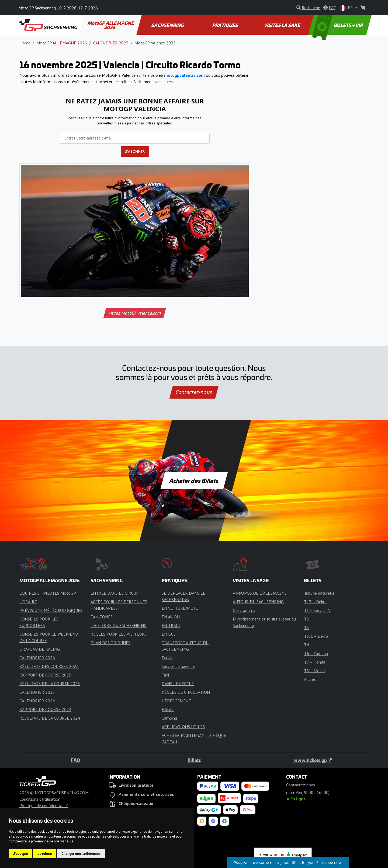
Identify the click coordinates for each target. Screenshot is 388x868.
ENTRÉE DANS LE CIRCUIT (115, 593)
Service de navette (179, 666)
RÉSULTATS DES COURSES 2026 (49, 666)
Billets (194, 760)
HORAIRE (28, 602)
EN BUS (169, 634)
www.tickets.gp (313, 760)
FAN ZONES (102, 617)
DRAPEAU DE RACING (40, 649)
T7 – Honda (315, 662)
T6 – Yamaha (316, 653)
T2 (306, 619)
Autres (310, 679)
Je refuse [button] (45, 854)
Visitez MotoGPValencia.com (135, 313)
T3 (306, 628)
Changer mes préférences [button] (81, 854)
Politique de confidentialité (44, 806)
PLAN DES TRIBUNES (110, 643)
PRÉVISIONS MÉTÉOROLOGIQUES (51, 610)
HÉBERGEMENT (176, 701)
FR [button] (347, 8)
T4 (306, 645)
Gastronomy (244, 610)
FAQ (75, 760)
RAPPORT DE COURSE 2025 (45, 675)
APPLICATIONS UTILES (183, 727)
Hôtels (168, 709)
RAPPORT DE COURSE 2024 (45, 709)
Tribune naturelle (319, 593)
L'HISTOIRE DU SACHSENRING (119, 625)
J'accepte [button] (20, 854)
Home (25, 43)
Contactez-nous (194, 392)
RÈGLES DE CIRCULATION (186, 692)
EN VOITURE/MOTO (180, 608)
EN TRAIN (171, 625)
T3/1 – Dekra (316, 636)
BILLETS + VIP (338, 25)
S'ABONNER (135, 151)
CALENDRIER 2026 (37, 658)
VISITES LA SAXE (283, 25)
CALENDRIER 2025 (111, 43)
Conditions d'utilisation (40, 799)
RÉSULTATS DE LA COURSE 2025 (50, 684)
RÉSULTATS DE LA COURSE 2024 (50, 718)
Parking (168, 658)
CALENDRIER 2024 (37, 701)
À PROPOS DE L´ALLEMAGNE (260, 593)
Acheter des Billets (194, 480)
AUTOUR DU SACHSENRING (258, 602)
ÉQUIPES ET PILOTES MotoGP (48, 593)
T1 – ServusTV (317, 610)
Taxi (165, 675)
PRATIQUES (225, 25)
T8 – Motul (314, 671)
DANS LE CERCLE (178, 684)
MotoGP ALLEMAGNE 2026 (111, 25)
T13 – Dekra (315, 602)
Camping (169, 718)
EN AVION (171, 617)
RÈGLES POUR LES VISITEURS (119, 634)
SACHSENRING (168, 25)
